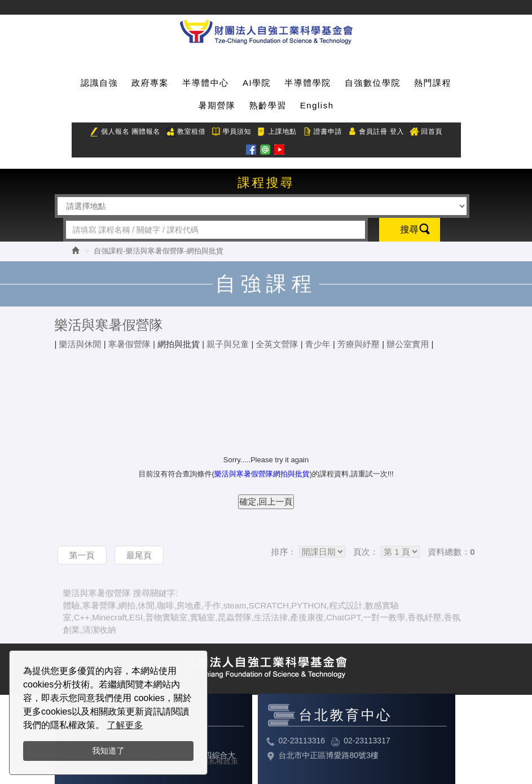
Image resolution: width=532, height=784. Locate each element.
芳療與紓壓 (359, 344)
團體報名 (146, 132)
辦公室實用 (408, 344)
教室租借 (186, 132)
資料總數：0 (451, 552)
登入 (397, 132)
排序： (283, 552)
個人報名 (109, 132)
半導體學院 (308, 83)
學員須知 (231, 132)
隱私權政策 (220, 761)
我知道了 (108, 751)
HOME (266, 30)
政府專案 (150, 83)
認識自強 (99, 83)
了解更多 (125, 725)
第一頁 (82, 555)
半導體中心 (206, 83)
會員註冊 (367, 132)
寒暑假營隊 (129, 344)
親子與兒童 (228, 344)
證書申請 (322, 132)
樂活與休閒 (80, 344)
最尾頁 (139, 555)
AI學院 (257, 83)
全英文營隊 (277, 344)
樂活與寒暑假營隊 (109, 325)
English (317, 105)
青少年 (318, 344)
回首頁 (426, 132)
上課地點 (276, 132)
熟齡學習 (268, 105)
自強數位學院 (373, 83)
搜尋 (410, 229)
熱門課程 (433, 83)
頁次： (366, 552)
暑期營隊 (217, 105)
